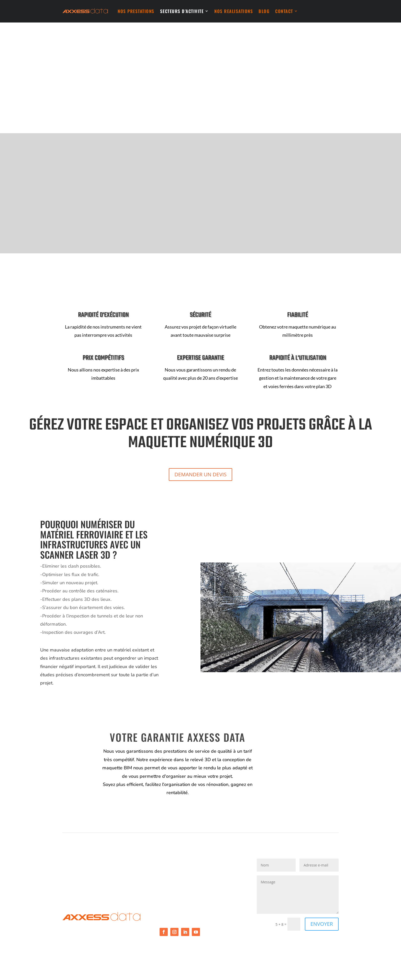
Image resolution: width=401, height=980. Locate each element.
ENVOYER (322, 924)
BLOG (264, 11)
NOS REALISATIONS (234, 11)
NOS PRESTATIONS (136, 11)
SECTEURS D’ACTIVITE (182, 11)
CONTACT (284, 11)
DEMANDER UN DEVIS (200, 474)
